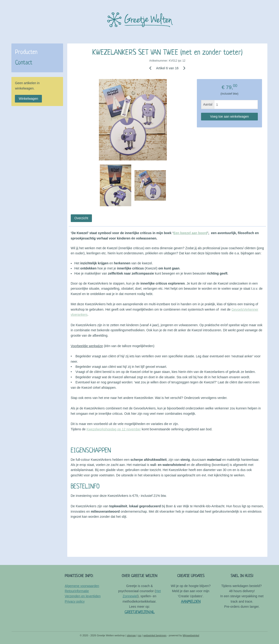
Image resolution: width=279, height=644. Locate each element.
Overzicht (81, 218)
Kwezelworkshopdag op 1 (105, 429)
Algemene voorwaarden (82, 586)
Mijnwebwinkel (191, 635)
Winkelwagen (28, 99)
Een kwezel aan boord (190, 233)
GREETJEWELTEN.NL (139, 612)
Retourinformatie (77, 591)
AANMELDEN (191, 602)
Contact (24, 63)
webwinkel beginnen (155, 635)
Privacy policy (75, 601)
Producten (26, 52)
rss (140, 635)
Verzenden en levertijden (83, 596)
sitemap (131, 635)
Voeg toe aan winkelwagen (230, 116)
